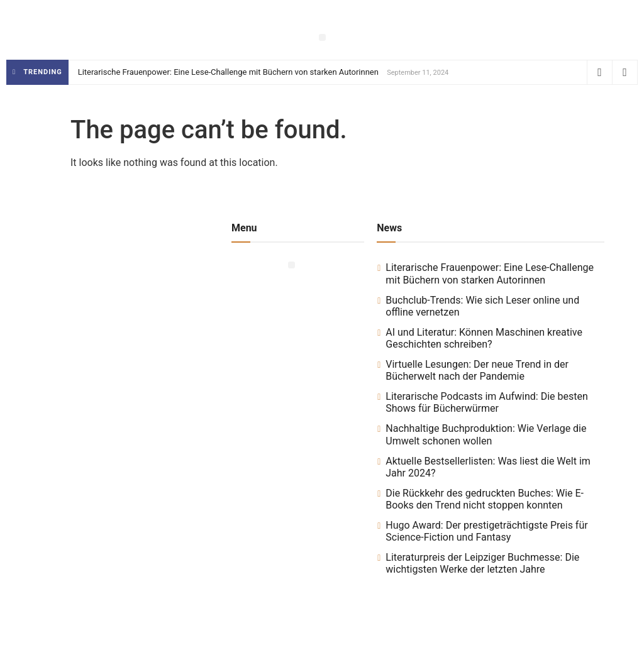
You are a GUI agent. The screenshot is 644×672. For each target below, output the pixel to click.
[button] (322, 37)
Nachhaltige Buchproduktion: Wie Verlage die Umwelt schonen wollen (486, 434)
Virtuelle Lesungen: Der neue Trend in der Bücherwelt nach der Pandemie (477, 370)
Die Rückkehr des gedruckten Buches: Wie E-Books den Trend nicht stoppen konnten (485, 499)
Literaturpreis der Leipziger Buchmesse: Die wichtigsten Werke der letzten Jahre (482, 563)
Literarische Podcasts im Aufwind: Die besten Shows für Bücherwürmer (487, 402)
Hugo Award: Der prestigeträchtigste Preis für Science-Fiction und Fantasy (486, 531)
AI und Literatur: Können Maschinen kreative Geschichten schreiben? (484, 338)
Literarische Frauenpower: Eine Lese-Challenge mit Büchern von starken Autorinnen (228, 72)
